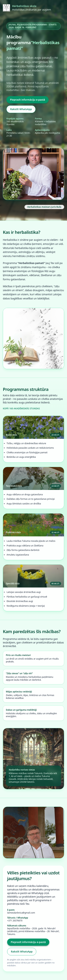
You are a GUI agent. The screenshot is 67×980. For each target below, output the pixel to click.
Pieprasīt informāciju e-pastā (28, 100)
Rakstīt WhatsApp (21, 109)
